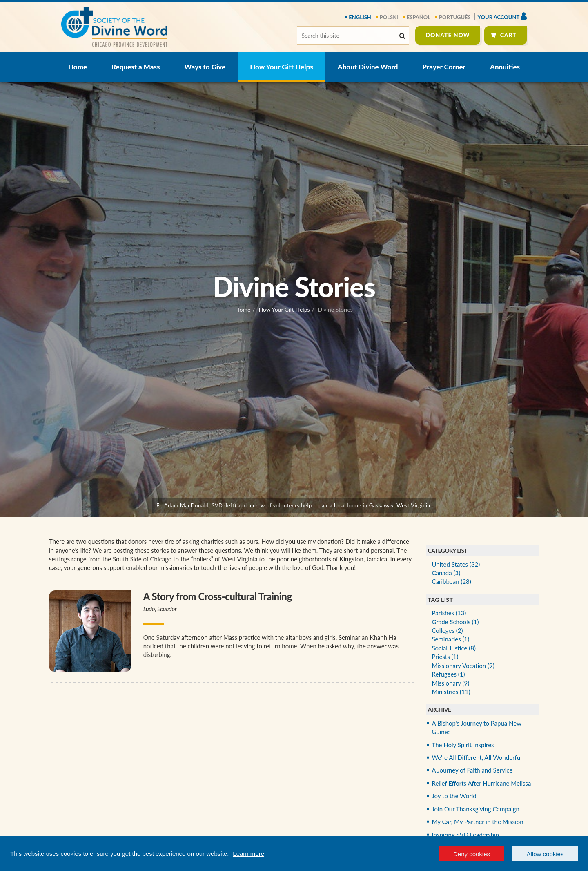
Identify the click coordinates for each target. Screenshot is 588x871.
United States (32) (456, 564)
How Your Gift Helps (282, 67)
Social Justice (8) (454, 648)
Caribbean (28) (452, 581)
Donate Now (448, 35)
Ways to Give (205, 67)
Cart (508, 35)
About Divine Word (368, 67)
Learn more (248, 854)
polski (389, 17)
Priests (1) (445, 657)
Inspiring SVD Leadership (466, 835)
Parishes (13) (449, 613)
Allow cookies (545, 854)
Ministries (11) (451, 692)
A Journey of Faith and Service (472, 770)
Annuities (505, 67)
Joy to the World (454, 796)
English (360, 17)
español (419, 17)
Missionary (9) (451, 683)
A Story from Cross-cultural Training (218, 596)
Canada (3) (446, 573)
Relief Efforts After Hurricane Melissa (482, 783)
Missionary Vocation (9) (463, 666)
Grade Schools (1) (455, 622)
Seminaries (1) (451, 639)
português (455, 17)
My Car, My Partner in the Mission (478, 822)
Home (78, 67)
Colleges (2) (448, 630)
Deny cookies (472, 854)
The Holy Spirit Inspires (463, 745)
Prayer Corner (444, 67)
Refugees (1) (449, 674)
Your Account (502, 16)
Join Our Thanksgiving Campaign (476, 809)
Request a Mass (136, 67)
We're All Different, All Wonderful (477, 757)
